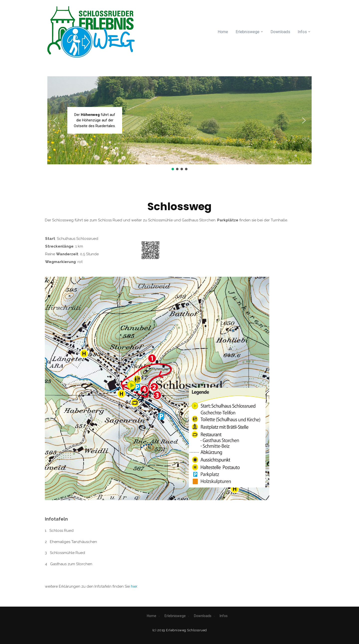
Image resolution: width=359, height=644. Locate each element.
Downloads (280, 32)
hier (134, 586)
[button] (55, 120)
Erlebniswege (248, 32)
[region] (179, 124)
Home (223, 32)
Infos (302, 32)
